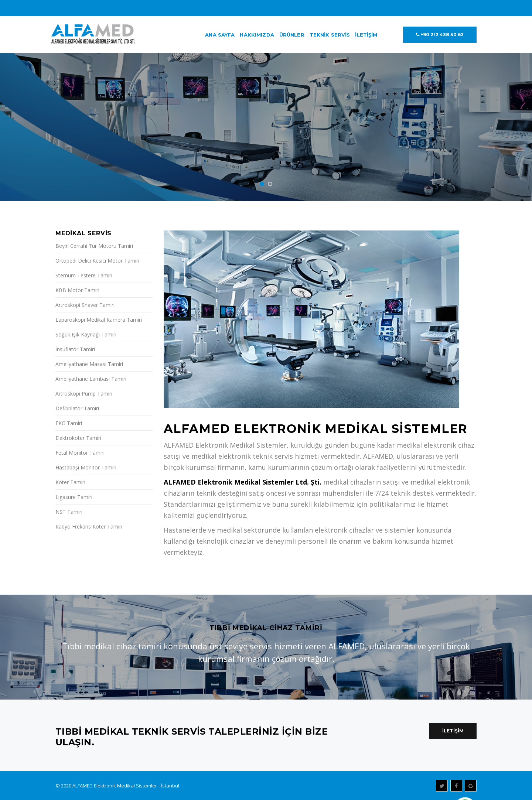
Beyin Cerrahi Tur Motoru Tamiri (94, 246)
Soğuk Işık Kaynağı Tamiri (86, 334)
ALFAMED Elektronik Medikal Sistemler (115, 786)
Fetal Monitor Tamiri (80, 453)
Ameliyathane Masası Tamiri (89, 364)
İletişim (366, 35)
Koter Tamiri (70, 482)
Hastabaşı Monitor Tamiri (86, 467)
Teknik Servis (330, 35)
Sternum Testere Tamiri (84, 275)
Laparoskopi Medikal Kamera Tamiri (99, 320)
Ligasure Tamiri (74, 497)
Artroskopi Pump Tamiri (84, 394)
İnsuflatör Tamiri (75, 349)
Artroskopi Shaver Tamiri (85, 305)
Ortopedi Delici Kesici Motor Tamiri (97, 261)
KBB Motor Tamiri (77, 290)
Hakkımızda (257, 35)
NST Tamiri (69, 512)
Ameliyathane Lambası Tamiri (91, 379)
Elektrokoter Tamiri (78, 438)
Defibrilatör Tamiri (77, 408)
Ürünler (292, 35)
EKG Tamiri (69, 423)
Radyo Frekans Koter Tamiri (89, 527)
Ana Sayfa (220, 35)
